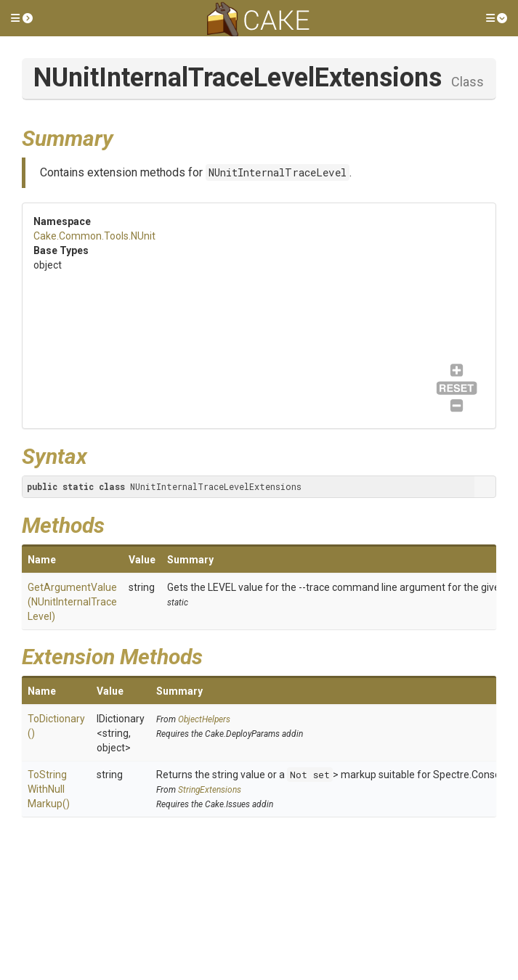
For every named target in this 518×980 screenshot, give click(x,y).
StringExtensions (210, 790)
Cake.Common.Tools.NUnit (94, 236)
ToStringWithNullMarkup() (49, 789)
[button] (22, 18)
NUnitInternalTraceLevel (278, 172)
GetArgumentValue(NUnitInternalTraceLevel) (72, 602)
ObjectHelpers (204, 719)
